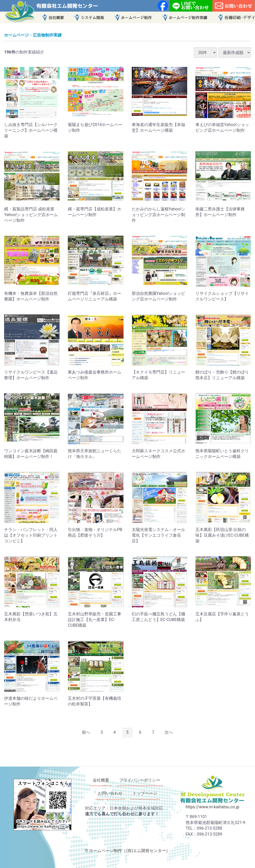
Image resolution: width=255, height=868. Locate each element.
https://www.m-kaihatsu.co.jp (213, 807)
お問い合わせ (110, 793)
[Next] (169, 733)
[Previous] (86, 733)
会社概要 (101, 780)
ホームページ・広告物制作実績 (33, 35)
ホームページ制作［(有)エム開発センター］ (130, 851)
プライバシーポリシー (140, 780)
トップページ (145, 793)
